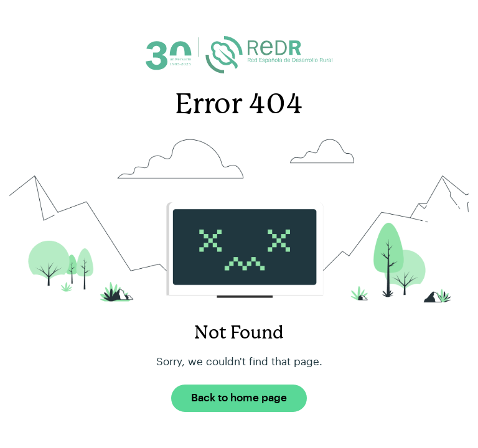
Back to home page (239, 398)
